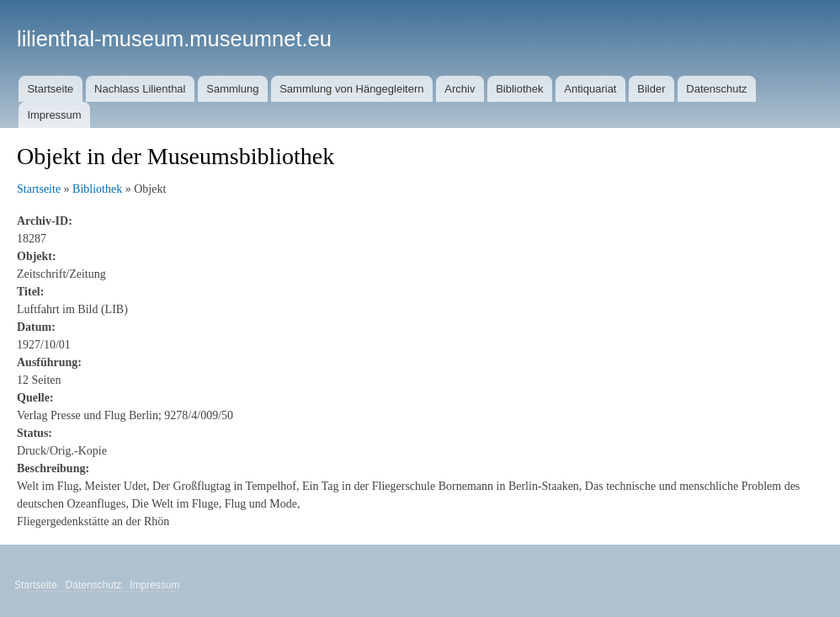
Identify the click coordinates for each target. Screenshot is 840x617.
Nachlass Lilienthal (140, 89)
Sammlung (232, 89)
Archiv (460, 89)
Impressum (54, 115)
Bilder (651, 89)
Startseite (50, 89)
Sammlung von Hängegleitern (351, 89)
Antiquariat (590, 89)
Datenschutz (716, 89)
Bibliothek (519, 89)
